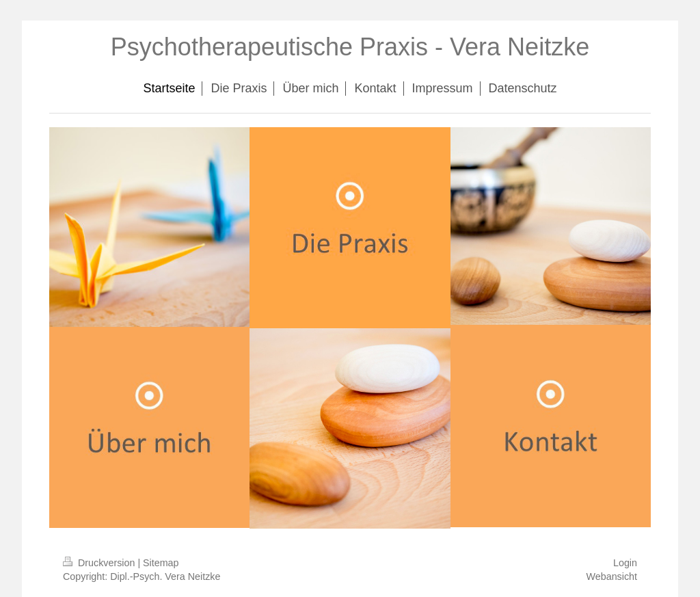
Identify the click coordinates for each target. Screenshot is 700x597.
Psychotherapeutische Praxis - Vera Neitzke (350, 47)
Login (625, 563)
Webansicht (612, 576)
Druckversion (100, 563)
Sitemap (161, 563)
